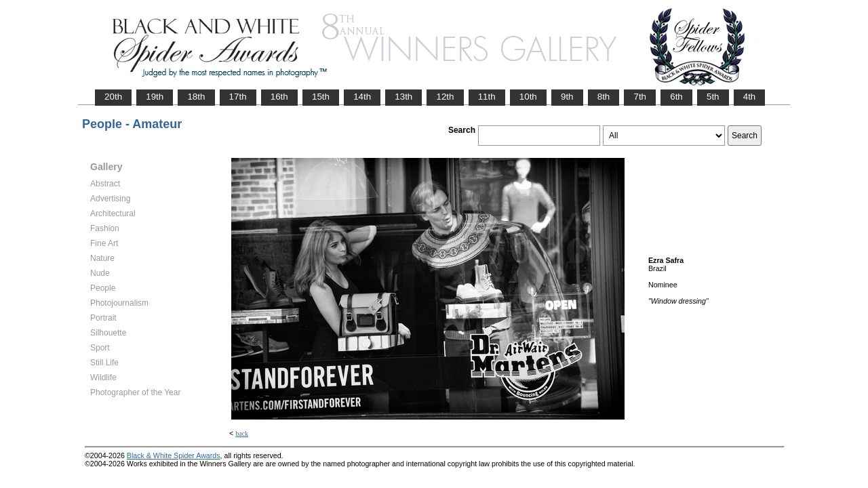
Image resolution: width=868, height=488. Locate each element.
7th (640, 97)
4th (750, 97)
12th (445, 97)
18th (196, 97)
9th (567, 97)
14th (362, 97)
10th (528, 97)
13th (403, 97)
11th (487, 97)
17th (238, 97)
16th (279, 97)
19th (155, 97)
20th (113, 97)
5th (713, 97)
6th (676, 97)
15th (321, 97)
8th (604, 97)
